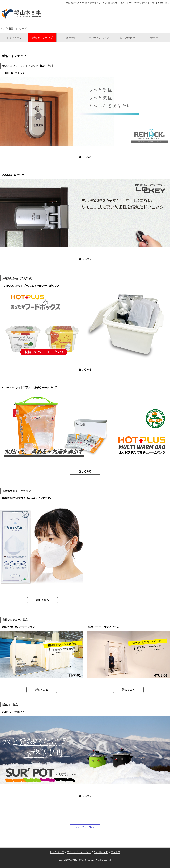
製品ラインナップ (42, 38)
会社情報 (71, 38)
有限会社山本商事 (21, 14)
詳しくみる (85, 157)
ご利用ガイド (101, 852)
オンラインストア (99, 38)
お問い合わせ (127, 38)
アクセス (116, 852)
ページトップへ (85, 827)
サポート (155, 38)
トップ (3, 29)
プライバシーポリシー (79, 852)
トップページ (14, 38)
